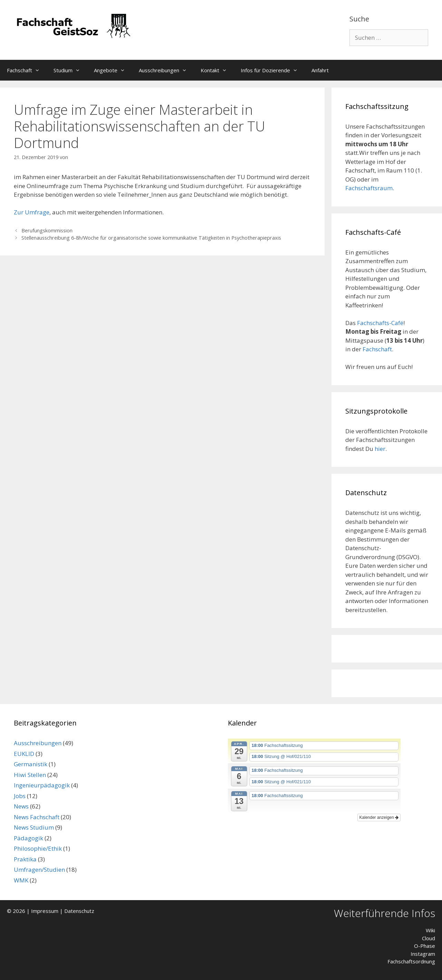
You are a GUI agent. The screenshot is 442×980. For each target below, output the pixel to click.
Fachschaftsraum (369, 188)
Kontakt (217, 70)
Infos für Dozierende (273, 70)
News (21, 806)
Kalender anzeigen (379, 817)
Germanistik (31, 764)
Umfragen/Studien (39, 870)
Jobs (20, 796)
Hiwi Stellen (30, 775)
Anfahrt (320, 70)
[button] (39, 70)
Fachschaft (27, 70)
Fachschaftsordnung (411, 961)
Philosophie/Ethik (38, 848)
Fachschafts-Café (380, 323)
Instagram (423, 954)
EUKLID (24, 754)
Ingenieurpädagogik (42, 785)
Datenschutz (79, 911)
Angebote (113, 70)
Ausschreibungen (166, 70)
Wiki (430, 930)
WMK (21, 880)
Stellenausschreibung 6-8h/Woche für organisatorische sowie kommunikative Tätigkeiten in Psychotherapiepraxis (151, 238)
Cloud (429, 938)
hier (380, 449)
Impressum (45, 911)
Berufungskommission (47, 230)
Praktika (25, 859)
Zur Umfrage (32, 212)
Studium (70, 70)
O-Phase (425, 946)
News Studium (34, 827)
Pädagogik (28, 838)
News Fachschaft (37, 817)
